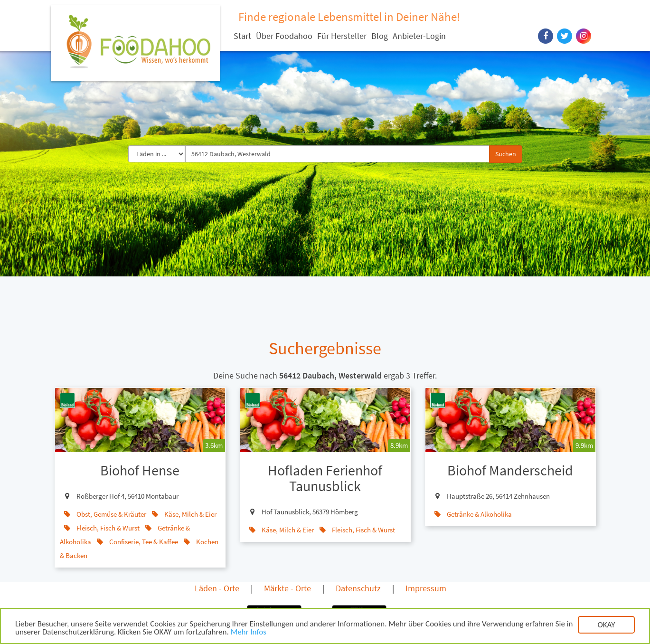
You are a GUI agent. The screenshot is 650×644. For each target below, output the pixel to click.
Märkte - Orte (287, 588)
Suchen (506, 154)
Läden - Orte (217, 588)
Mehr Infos (249, 633)
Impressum (426, 588)
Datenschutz (358, 588)
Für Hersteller (342, 36)
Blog (380, 36)
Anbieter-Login (419, 36)
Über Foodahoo (284, 36)
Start (242, 36)
